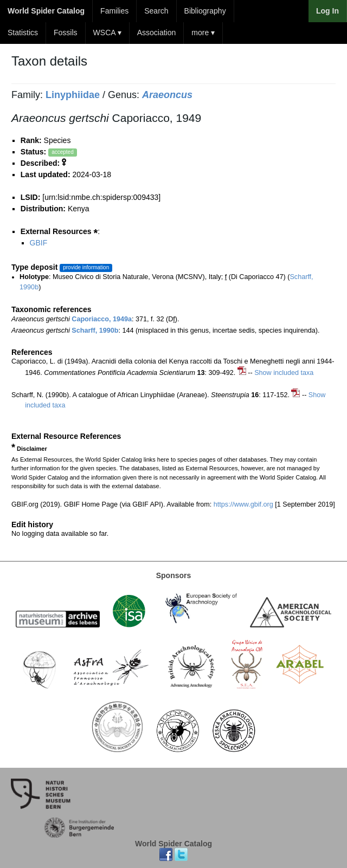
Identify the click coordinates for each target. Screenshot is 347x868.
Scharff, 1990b (95, 331)
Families (114, 11)
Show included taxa (284, 373)
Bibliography (205, 11)
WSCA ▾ (107, 33)
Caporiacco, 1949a (102, 319)
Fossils (66, 33)
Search (156, 11)
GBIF (39, 243)
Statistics (23, 33)
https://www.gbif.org (243, 504)
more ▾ (203, 33)
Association (157, 33)
